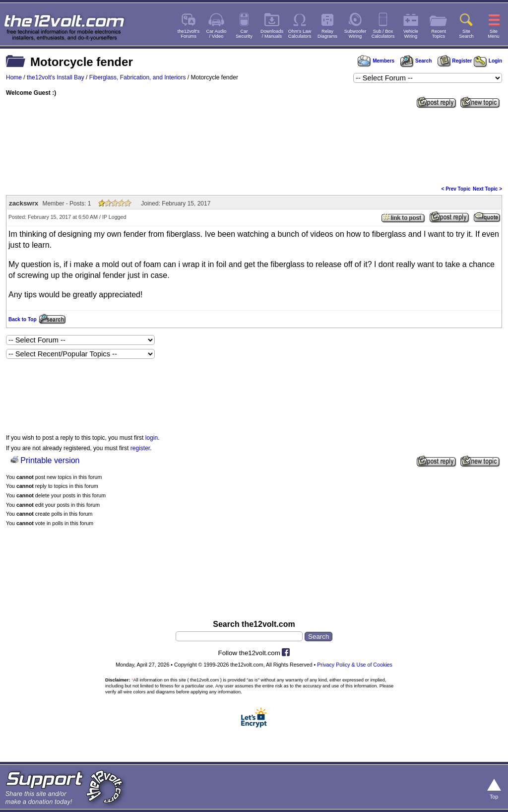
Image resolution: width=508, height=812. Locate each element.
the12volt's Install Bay (56, 77)
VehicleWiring (411, 34)
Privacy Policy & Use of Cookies (355, 665)
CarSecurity (244, 34)
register (140, 448)
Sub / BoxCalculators (383, 34)
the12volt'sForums (189, 34)
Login (488, 61)
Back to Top (22, 319)
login (152, 438)
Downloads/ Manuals (272, 34)
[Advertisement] (254, 146)
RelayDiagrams (327, 34)
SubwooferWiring (355, 34)
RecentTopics (439, 34)
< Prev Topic (456, 189)
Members (376, 61)
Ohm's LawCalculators (300, 34)
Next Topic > (487, 189)
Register (455, 61)
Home (14, 77)
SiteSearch (466, 34)
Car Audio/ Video (217, 34)
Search (416, 61)
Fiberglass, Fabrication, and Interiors (138, 77)
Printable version (50, 460)
